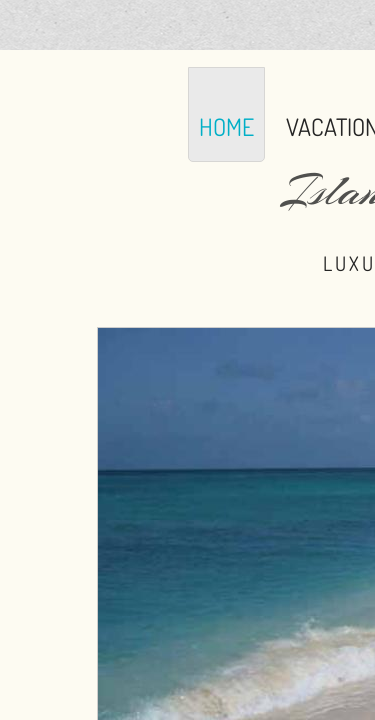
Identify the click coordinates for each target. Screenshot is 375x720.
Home (226, 126)
